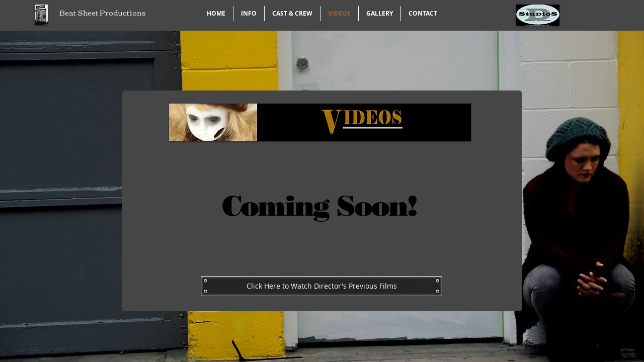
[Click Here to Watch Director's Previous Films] (321, 286)
